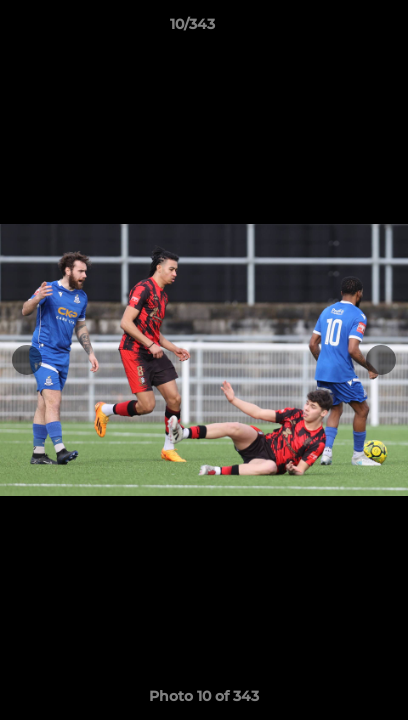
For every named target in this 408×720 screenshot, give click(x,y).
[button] (336, 29)
